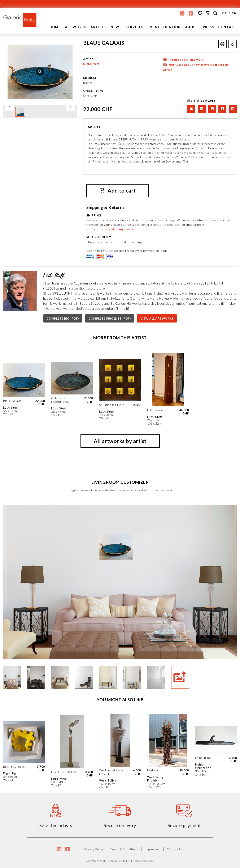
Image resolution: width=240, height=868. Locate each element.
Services (135, 27)
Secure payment (184, 825)
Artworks (76, 27)
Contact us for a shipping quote (110, 229)
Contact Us (175, 849)
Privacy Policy (94, 849)
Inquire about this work (186, 60)
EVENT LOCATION (164, 27)
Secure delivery (120, 825)
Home (55, 27)
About (192, 27)
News (116, 27)
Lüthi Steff (91, 64)
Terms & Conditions (124, 849)
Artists (99, 27)
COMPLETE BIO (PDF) (63, 318)
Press (208, 27)
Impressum (152, 849)
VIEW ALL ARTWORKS (157, 318)
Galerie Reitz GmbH (114, 861)
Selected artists (56, 825)
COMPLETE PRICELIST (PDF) (110, 318)
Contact (228, 27)
